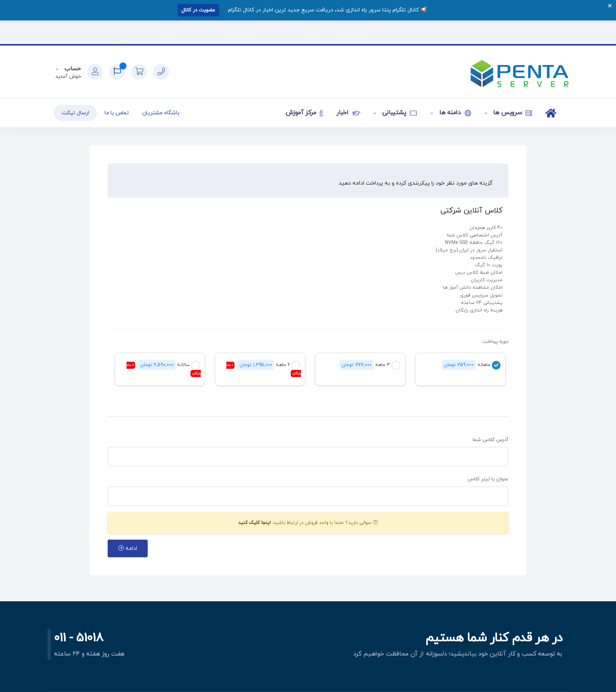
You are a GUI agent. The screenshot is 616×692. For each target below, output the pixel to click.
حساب (72, 69)
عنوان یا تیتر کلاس (488, 479)
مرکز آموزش (304, 113)
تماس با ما (117, 113)
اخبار (348, 113)
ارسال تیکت (75, 113)
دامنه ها (454, 113)
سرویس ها (512, 113)
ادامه (128, 548)
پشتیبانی (399, 113)
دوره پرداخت (495, 342)
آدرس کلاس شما (490, 440)
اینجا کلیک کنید (254, 523)
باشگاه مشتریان (161, 113)
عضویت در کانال (198, 10)
